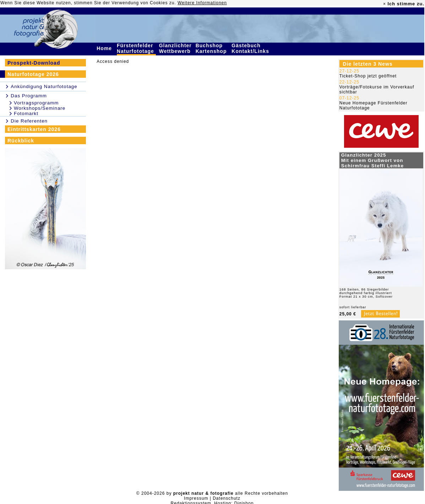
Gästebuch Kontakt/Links (251, 48)
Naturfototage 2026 (33, 74)
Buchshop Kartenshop (212, 48)
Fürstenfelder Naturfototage (136, 48)
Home (105, 48)
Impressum (196, 498)
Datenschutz (227, 498)
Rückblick (21, 141)
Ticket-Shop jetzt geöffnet (368, 76)
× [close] (385, 4)
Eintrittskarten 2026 (34, 129)
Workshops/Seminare (40, 108)
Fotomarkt (26, 113)
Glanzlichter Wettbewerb (176, 48)
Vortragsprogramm (36, 103)
